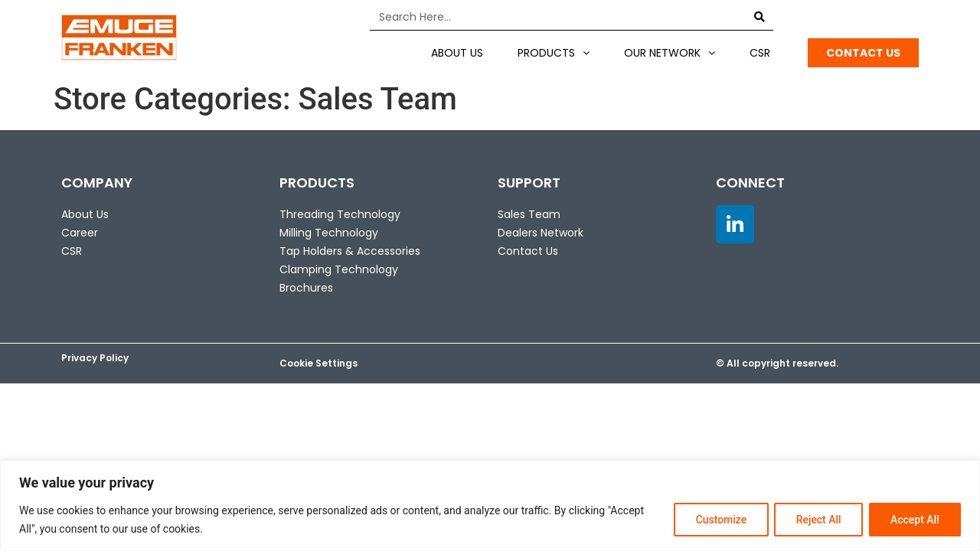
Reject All (817, 520)
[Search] (760, 17)
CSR (760, 53)
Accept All (914, 520)
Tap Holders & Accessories (350, 251)
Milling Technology (329, 233)
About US (457, 53)
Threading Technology (340, 214)
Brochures (306, 288)
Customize (718, 520)
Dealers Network (541, 233)
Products (554, 53)
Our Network (670, 53)
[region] (490, 505)
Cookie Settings (318, 363)
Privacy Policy (95, 358)
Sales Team (529, 214)
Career (80, 233)
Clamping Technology (339, 269)
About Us (85, 214)
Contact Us (528, 251)
